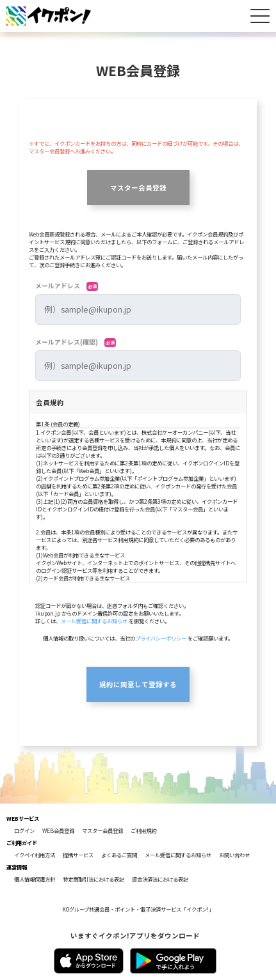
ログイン (24, 830)
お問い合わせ (234, 855)
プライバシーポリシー (161, 638)
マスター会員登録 (138, 188)
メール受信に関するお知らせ (94, 621)
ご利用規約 (143, 830)
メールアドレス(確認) (76, 342)
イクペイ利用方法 (35, 855)
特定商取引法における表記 (93, 879)
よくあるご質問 (119, 855)
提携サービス (78, 855)
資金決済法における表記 (160, 879)
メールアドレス (67, 286)
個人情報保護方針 (35, 879)
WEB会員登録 (58, 830)
